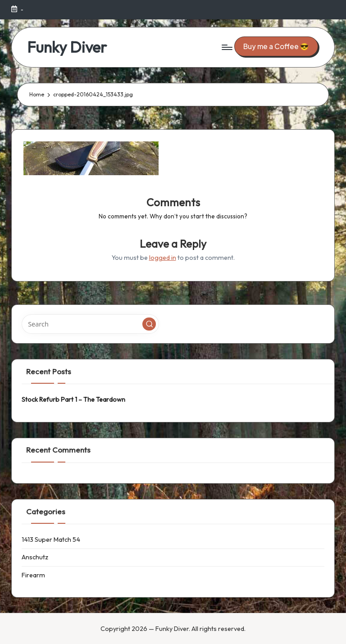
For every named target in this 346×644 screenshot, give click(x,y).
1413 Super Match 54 (51, 540)
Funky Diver (67, 47)
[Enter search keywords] (90, 324)
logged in (163, 258)
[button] (276, 46)
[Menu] (226, 47)
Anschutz (35, 557)
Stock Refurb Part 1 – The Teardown (73, 399)
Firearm (33, 575)
